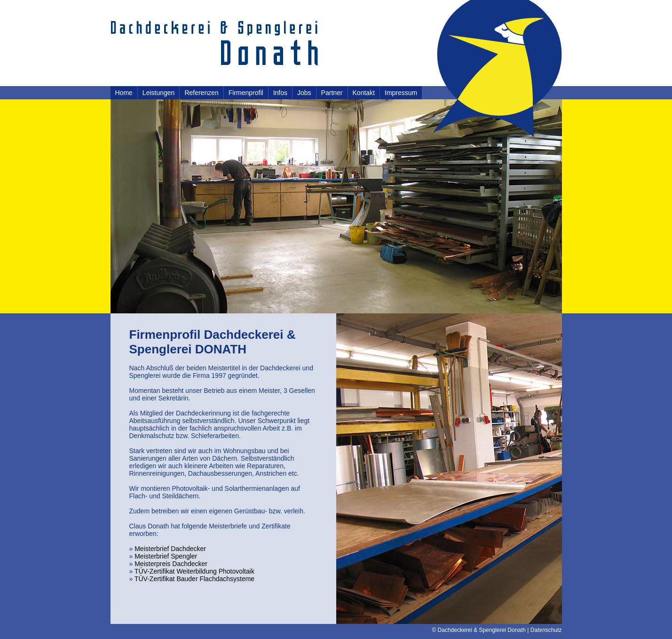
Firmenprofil (246, 93)
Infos (280, 93)
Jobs (304, 93)
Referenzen (201, 93)
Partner (332, 93)
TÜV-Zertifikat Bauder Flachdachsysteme (194, 579)
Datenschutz (546, 630)
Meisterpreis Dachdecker (171, 564)
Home (124, 93)
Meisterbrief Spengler (166, 556)
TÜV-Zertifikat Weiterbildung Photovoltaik (194, 571)
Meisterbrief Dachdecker (170, 549)
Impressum (401, 93)
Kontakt (364, 93)
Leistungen (159, 93)
